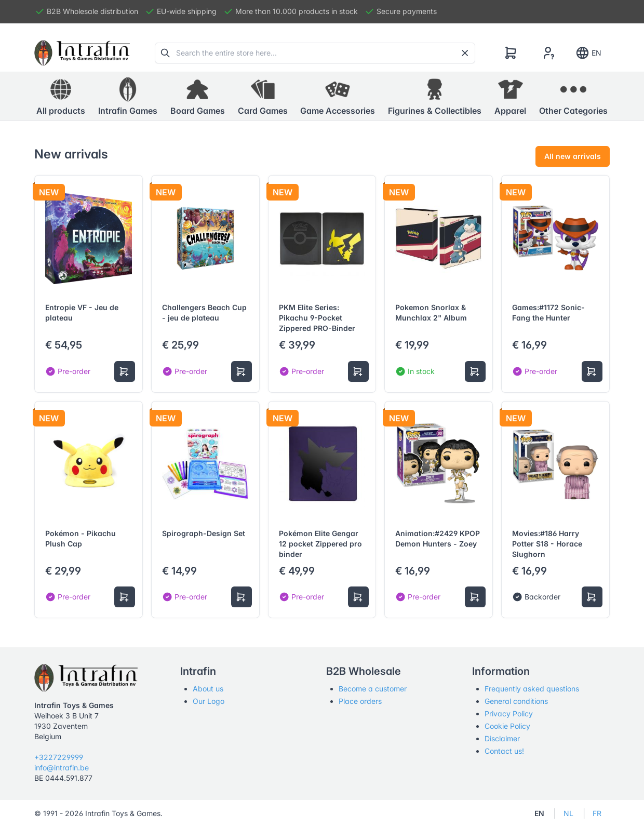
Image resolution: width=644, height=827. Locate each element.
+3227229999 (59, 757)
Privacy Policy (509, 713)
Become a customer (373, 689)
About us (208, 689)
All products (61, 96)
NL (568, 813)
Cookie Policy (507, 726)
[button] (128, 97)
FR (597, 813)
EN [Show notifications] (588, 53)
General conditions (516, 701)
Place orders (360, 701)
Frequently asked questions (532, 689)
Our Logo (209, 701)
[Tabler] (82, 53)
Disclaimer (502, 738)
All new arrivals (573, 156)
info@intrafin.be (62, 768)
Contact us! (504, 751)
